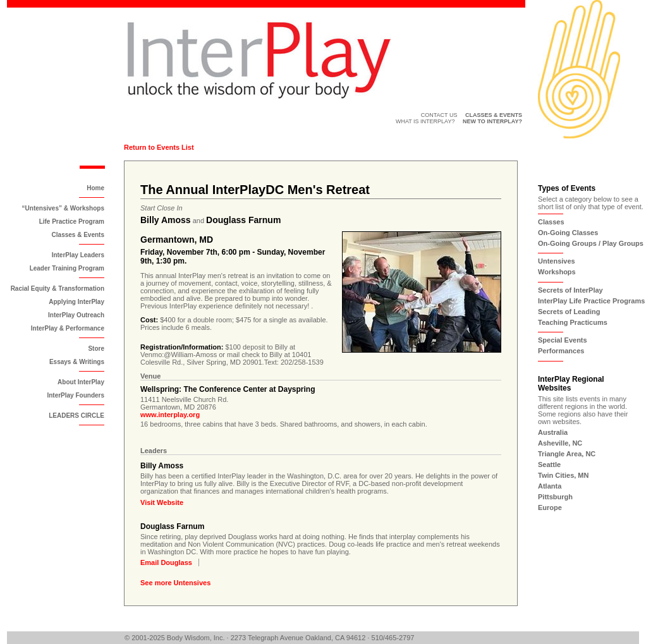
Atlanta (550, 486)
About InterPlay (81, 382)
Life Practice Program (72, 222)
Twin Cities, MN (563, 475)
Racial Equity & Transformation (58, 289)
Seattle (549, 465)
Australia (553, 432)
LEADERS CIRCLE (76, 416)
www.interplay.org (170, 415)
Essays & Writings (77, 362)
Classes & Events (78, 235)
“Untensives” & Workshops (63, 208)
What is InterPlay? (425, 121)
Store (96, 349)
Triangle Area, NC (567, 454)
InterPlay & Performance (68, 328)
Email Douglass (166, 562)
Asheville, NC (560, 443)
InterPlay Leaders (78, 255)
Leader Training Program (67, 268)
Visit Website (162, 502)
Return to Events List (159, 147)
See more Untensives (175, 583)
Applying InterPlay (76, 302)
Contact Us (439, 115)
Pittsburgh (555, 497)
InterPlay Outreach (76, 315)
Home (95, 188)
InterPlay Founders (76, 395)
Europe (550, 507)
